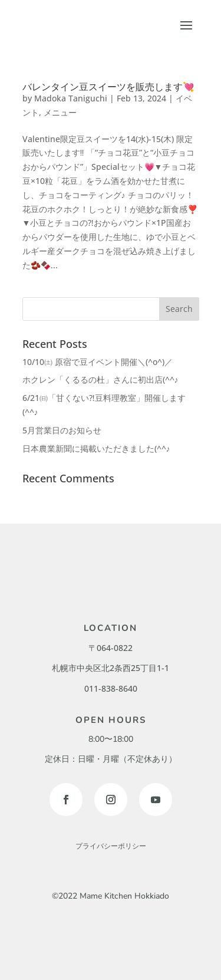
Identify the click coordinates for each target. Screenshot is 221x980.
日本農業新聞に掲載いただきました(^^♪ (96, 448)
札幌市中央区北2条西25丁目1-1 (111, 668)
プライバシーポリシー (111, 846)
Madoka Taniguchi (71, 98)
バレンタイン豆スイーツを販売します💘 (108, 87)
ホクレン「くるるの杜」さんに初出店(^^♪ (100, 379)
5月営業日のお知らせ (62, 430)
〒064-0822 (111, 648)
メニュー (60, 112)
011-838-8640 (111, 688)
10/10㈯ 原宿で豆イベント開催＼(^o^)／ (98, 362)
